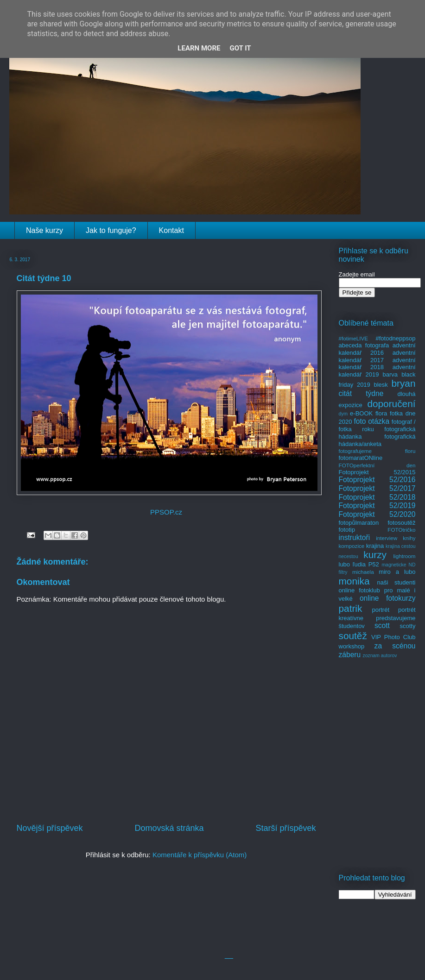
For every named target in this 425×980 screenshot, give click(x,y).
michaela (363, 572)
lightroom (404, 556)
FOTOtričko (401, 530)
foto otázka (371, 421)
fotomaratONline (361, 458)
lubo (345, 564)
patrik (351, 608)
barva (390, 374)
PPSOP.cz (166, 512)
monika (354, 581)
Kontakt (171, 230)
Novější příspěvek (50, 828)
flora (381, 413)
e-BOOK (361, 413)
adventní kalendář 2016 (377, 349)
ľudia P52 (366, 564)
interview (387, 538)
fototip (347, 530)
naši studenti (396, 582)
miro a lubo (397, 572)
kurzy (375, 555)
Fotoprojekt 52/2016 (377, 480)
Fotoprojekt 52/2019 (377, 506)
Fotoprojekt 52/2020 (377, 514)
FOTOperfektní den (377, 465)
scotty (408, 626)
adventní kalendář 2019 (377, 371)
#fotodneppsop (395, 338)
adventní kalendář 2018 (377, 364)
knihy (409, 538)
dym (343, 414)
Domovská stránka (169, 828)
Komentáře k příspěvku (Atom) (200, 855)
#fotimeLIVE (354, 338)
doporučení (391, 404)
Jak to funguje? (111, 230)
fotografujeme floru (377, 451)
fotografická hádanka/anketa (377, 440)
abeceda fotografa (364, 345)
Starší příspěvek (285, 828)
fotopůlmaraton (359, 523)
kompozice (352, 546)
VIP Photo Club (393, 637)
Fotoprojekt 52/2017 (377, 488)
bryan (403, 383)
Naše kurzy (44, 230)
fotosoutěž (402, 523)
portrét (381, 610)
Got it (240, 48)
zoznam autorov (380, 656)
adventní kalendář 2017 (377, 356)
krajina (375, 546)
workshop (352, 646)
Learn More (199, 48)
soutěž (353, 636)
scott (382, 625)
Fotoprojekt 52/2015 (377, 472)
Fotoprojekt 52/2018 (377, 497)
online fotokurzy (388, 598)
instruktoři (355, 537)
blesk (381, 385)
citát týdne (361, 393)
